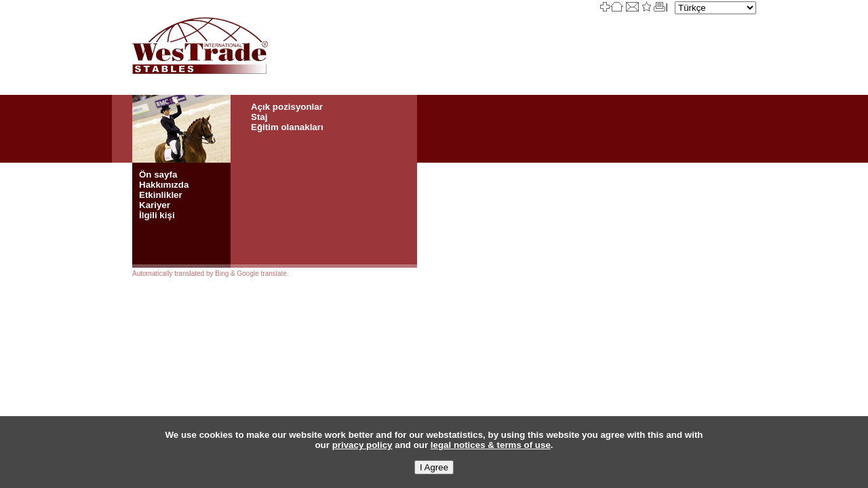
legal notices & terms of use (491, 445)
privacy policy (362, 445)
